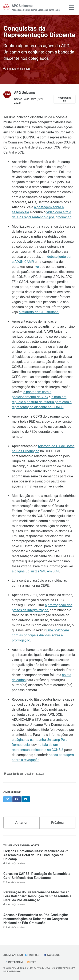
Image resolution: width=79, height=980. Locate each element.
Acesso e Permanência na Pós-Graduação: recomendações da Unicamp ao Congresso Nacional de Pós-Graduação (36, 919)
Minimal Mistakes (13, 972)
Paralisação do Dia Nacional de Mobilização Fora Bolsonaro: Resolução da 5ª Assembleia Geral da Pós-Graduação (37, 896)
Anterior (21, 823)
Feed (32, 962)
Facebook (51, 955)
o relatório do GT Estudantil (39, 312)
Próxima (57, 823)
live (36, 267)
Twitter (32, 955)
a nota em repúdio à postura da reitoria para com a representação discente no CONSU (42, 402)
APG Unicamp (36, 8)
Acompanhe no (65, 99)
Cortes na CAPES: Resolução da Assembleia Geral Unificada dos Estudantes (37, 876)
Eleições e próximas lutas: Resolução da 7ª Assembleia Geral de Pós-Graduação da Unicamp (36, 855)
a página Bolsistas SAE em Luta (35, 571)
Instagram (14, 962)
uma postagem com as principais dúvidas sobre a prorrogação (40, 635)
